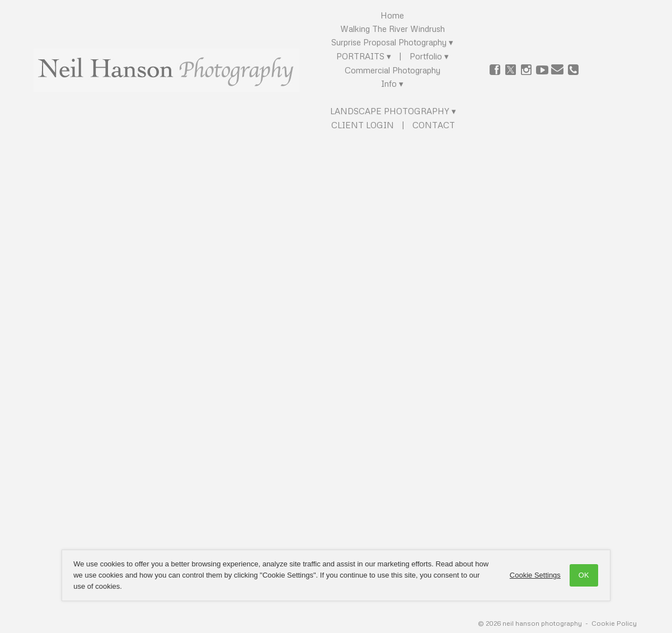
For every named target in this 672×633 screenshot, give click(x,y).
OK (578, 575)
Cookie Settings (528, 575)
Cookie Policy (614, 623)
